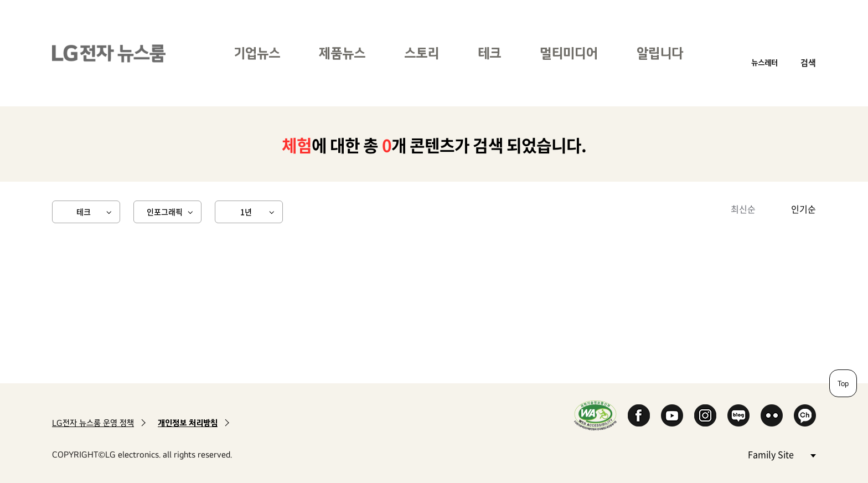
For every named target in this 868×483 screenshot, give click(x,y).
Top (843, 383)
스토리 (422, 53)
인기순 (804, 209)
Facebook (639, 415)
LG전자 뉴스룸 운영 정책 (93, 423)
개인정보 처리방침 (188, 423)
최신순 (743, 209)
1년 (246, 212)
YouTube (672, 415)
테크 (489, 53)
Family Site (782, 454)
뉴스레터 (764, 62)
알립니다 (660, 53)
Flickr (772, 415)
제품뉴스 (342, 53)
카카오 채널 (805, 415)
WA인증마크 (595, 415)
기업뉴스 (257, 53)
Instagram (705, 415)
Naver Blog (738, 415)
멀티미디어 (569, 53)
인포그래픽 (165, 212)
